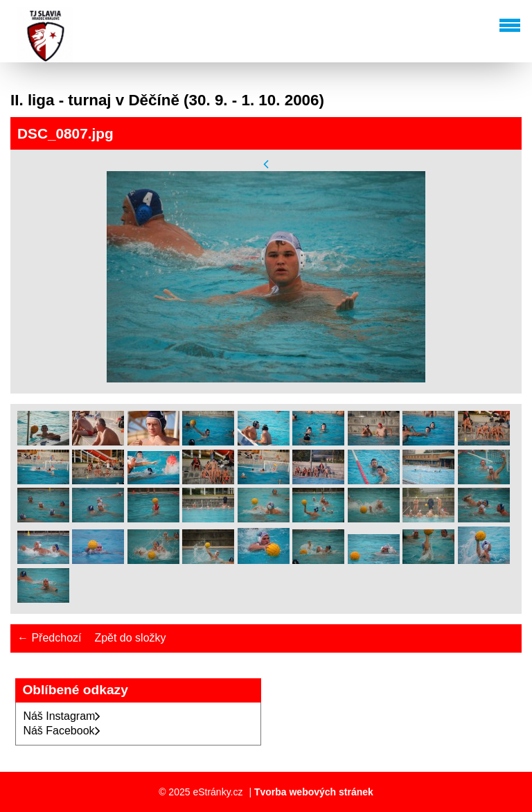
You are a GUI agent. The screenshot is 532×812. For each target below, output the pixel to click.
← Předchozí (49, 638)
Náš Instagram (62, 716)
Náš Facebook (61, 731)
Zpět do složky (130, 638)
